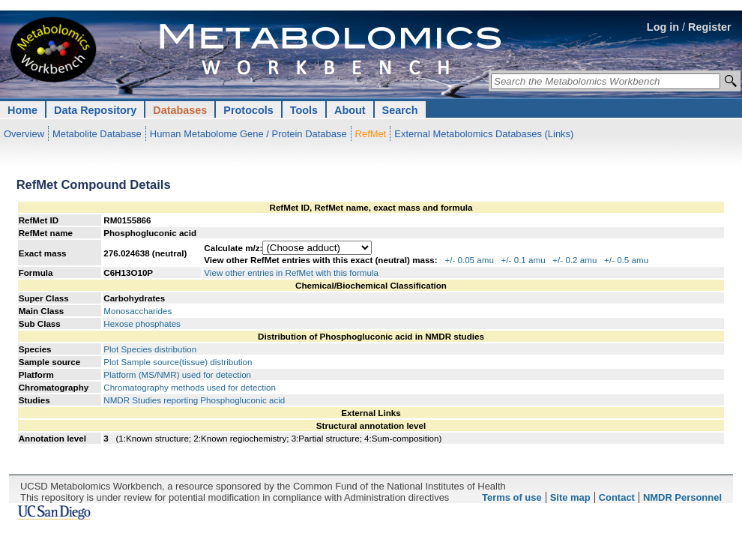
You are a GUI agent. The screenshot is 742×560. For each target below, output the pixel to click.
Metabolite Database (97, 134)
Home (22, 110)
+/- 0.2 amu (574, 260)
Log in (663, 27)
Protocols (248, 110)
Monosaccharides (138, 311)
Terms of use (512, 497)
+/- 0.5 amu (626, 260)
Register (710, 27)
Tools (304, 110)
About (350, 110)
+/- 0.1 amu (524, 260)
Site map (570, 497)
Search (400, 110)
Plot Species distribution (150, 349)
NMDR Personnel (682, 497)
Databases (180, 110)
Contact (617, 497)
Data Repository (95, 110)
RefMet (371, 134)
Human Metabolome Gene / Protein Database (248, 134)
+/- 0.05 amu (469, 260)
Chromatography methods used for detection (190, 387)
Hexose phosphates (142, 323)
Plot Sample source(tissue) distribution (178, 362)
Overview (24, 134)
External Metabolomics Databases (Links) (484, 134)
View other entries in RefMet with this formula (291, 273)
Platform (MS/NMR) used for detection (177, 374)
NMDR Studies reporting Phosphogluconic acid (194, 400)
